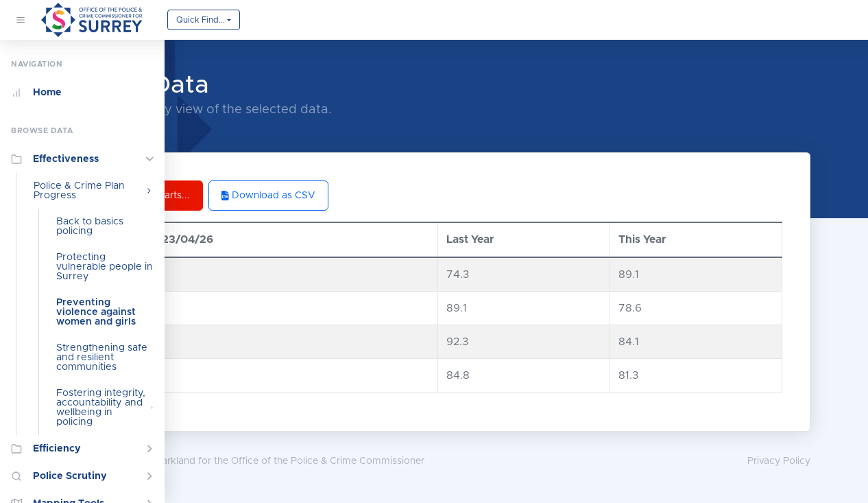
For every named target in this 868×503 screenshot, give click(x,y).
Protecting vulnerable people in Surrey (105, 267)
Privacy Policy (820, 461)
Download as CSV (388, 196)
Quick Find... (201, 20)
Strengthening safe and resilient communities (102, 358)
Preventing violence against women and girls (96, 312)
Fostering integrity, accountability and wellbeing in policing (105, 408)
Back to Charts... (266, 196)
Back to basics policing (90, 226)
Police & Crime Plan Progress (94, 191)
